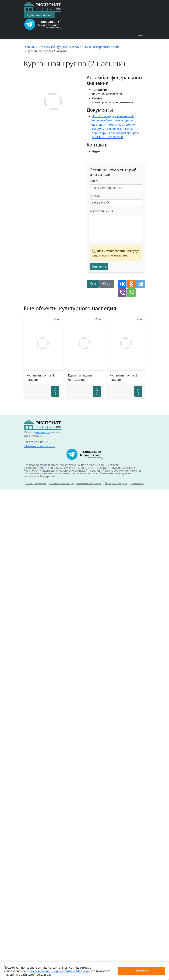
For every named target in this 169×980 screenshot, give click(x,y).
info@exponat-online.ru (39, 446)
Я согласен (141, 971)
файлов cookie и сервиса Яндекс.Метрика (59, 971)
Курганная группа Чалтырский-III (80, 378)
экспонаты (42, 432)
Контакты (137, 483)
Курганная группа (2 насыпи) (123, 378)
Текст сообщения (101, 211)
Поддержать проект (39, 15)
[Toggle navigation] (140, 34)
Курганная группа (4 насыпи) (40, 378)
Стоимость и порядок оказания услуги (75, 483)
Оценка (95, 196)
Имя (94, 181)
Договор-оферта (35, 483)
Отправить (99, 266)
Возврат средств (116, 483)
